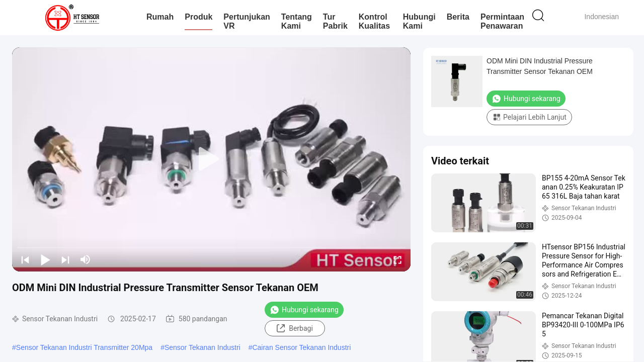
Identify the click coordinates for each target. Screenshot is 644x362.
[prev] (25, 259)
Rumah (160, 17)
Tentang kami (297, 21)
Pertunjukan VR (247, 21)
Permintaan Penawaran (502, 21)
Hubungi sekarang (304, 310)
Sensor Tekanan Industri (203, 347)
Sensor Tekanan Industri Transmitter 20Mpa (84, 347)
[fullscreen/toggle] (397, 259)
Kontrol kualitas (374, 21)
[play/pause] (45, 259)
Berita (458, 17)
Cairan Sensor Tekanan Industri (301, 347)
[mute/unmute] (86, 259)
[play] (211, 159)
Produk (198, 17)
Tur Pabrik (335, 21)
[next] (65, 259)
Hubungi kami (419, 21)
